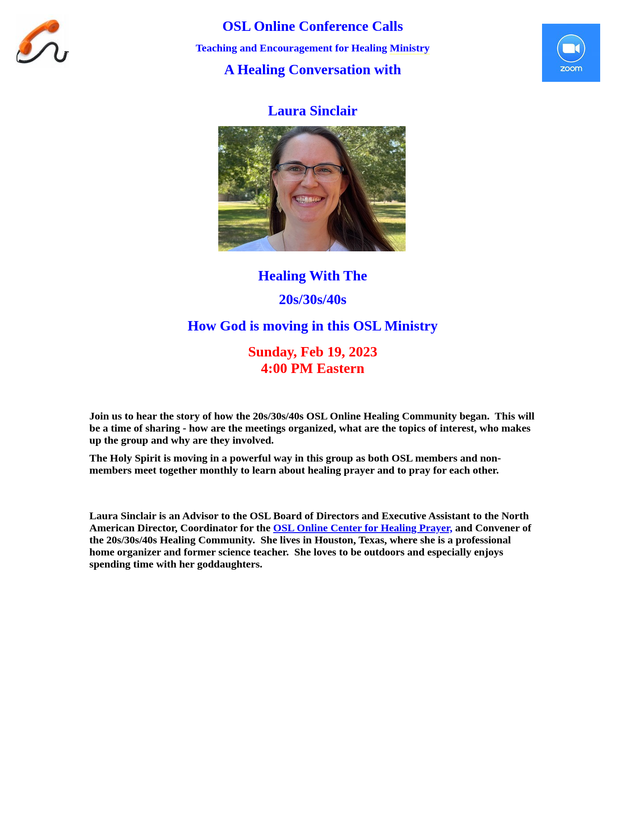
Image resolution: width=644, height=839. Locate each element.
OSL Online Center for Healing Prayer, (363, 528)
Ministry (409, 48)
